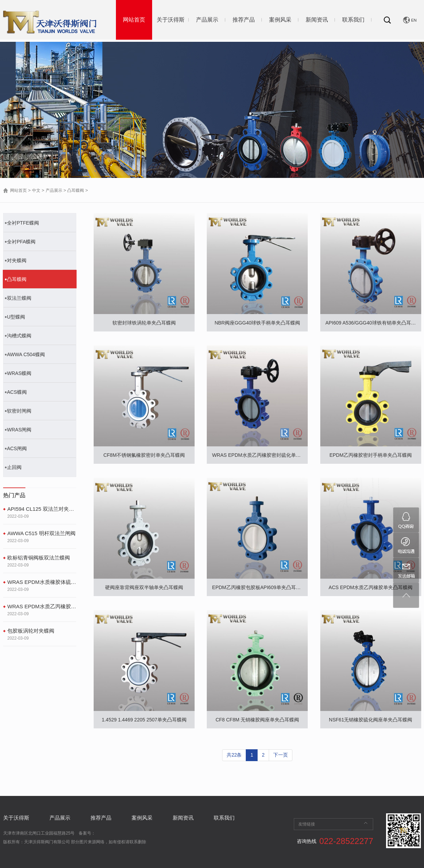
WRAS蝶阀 (19, 373)
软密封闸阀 (19, 411)
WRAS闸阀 (19, 430)
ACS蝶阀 (17, 392)
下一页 (281, 755)
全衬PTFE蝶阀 (23, 223)
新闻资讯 (317, 20)
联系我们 (353, 20)
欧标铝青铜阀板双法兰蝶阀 (39, 558)
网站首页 (134, 20)
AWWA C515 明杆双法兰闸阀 (41, 533)
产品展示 (207, 20)
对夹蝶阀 (17, 260)
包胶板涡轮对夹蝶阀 (31, 631)
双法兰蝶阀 (19, 298)
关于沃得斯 (171, 20)
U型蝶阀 (16, 317)
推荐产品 (244, 20)
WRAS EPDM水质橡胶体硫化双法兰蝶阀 (42, 582)
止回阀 (14, 467)
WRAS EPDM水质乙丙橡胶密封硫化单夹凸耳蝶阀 (42, 606)
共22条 (234, 755)
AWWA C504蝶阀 (26, 354)
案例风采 (280, 20)
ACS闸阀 (17, 448)
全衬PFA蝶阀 (21, 242)
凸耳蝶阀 (76, 190)
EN (414, 20)
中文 (36, 190)
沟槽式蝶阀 (19, 336)
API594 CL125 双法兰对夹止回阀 (42, 509)
